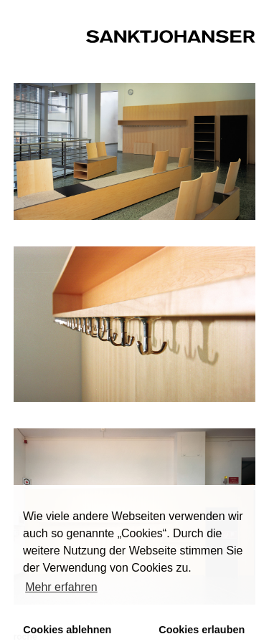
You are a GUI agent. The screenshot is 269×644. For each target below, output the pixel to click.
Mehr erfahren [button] (61, 587)
